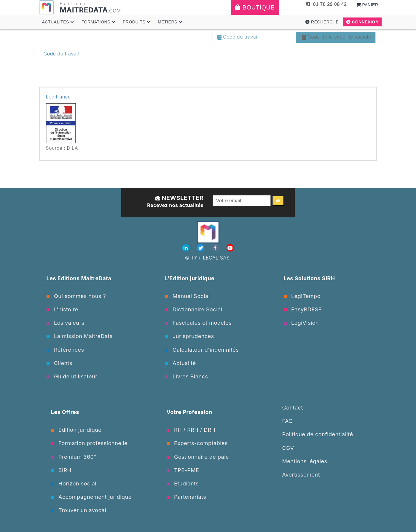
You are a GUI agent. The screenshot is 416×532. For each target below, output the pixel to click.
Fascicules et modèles (199, 323)
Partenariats (187, 497)
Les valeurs (66, 323)
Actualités (58, 22)
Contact (293, 408)
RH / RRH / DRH (191, 430)
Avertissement (301, 475)
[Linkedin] (187, 248)
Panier (367, 5)
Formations (98, 22)
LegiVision (301, 323)
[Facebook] (216, 248)
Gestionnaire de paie (198, 457)
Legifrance (58, 97)
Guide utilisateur (72, 376)
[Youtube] (230, 248)
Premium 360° (74, 457)
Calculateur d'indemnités (202, 350)
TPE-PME (183, 470)
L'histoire (62, 309)
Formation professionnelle (89, 443)
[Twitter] (201, 248)
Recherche (322, 22)
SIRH (61, 470)
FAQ (288, 421)
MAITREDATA (84, 10)
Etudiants (183, 484)
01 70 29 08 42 (326, 4)
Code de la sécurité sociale (337, 37)
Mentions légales (305, 461)
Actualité (181, 363)
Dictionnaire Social (194, 309)
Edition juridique (76, 430)
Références (65, 350)
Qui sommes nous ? (76, 296)
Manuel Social (188, 296)
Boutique (255, 7)
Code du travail (238, 37)
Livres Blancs (187, 376)
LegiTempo (302, 296)
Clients (59, 363)
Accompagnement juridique (91, 497)
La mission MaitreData (80, 336)
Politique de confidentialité (318, 434)
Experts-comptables (197, 443)
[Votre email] (242, 200)
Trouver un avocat (79, 510)
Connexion (362, 22)
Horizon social (74, 484)
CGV (288, 448)
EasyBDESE (303, 309)
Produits (137, 22)
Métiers (170, 22)
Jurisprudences (190, 336)
